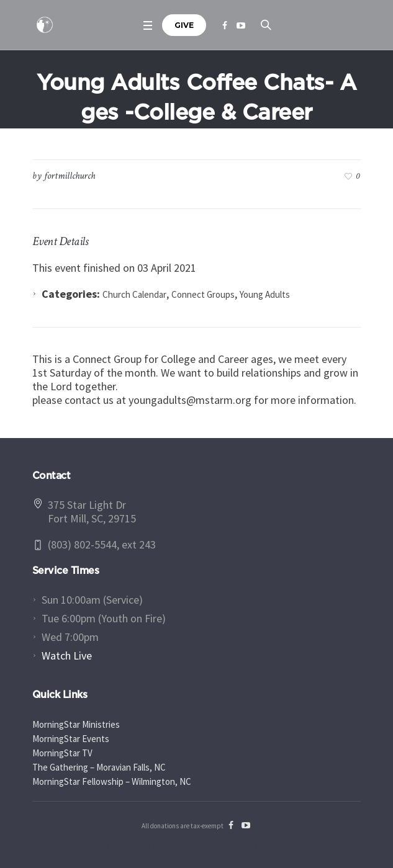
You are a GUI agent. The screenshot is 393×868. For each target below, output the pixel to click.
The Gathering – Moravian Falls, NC (99, 767)
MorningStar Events (71, 739)
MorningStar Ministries (76, 724)
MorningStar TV (62, 753)
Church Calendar (134, 294)
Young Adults (265, 294)
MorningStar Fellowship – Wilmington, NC (112, 781)
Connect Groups (203, 294)
